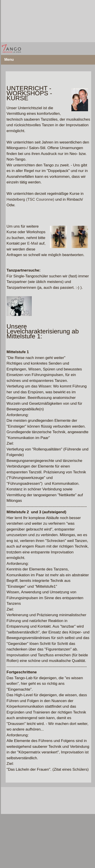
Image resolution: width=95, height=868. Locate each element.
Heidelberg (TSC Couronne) (30, 199)
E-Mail (33, 243)
